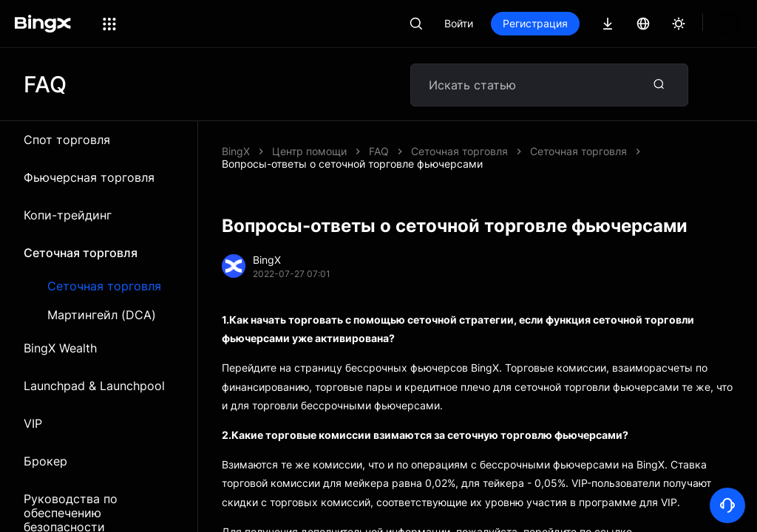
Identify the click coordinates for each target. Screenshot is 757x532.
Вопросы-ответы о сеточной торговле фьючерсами (499, 151)
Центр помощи (309, 151)
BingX (236, 151)
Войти (509, 23)
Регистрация (585, 23)
